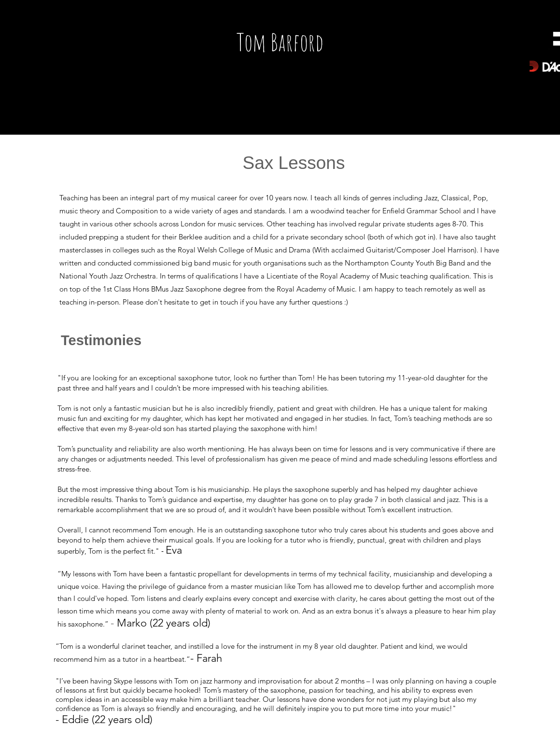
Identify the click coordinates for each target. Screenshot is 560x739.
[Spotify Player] (105, 46)
